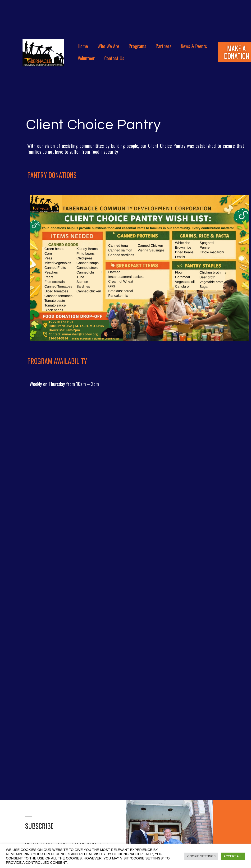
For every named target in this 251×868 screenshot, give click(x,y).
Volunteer (86, 58)
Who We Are (108, 46)
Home (83, 46)
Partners (164, 46)
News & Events (194, 46)
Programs (137, 46)
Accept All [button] (233, 856)
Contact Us (114, 58)
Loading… (125, 592)
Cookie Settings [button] (201, 856)
